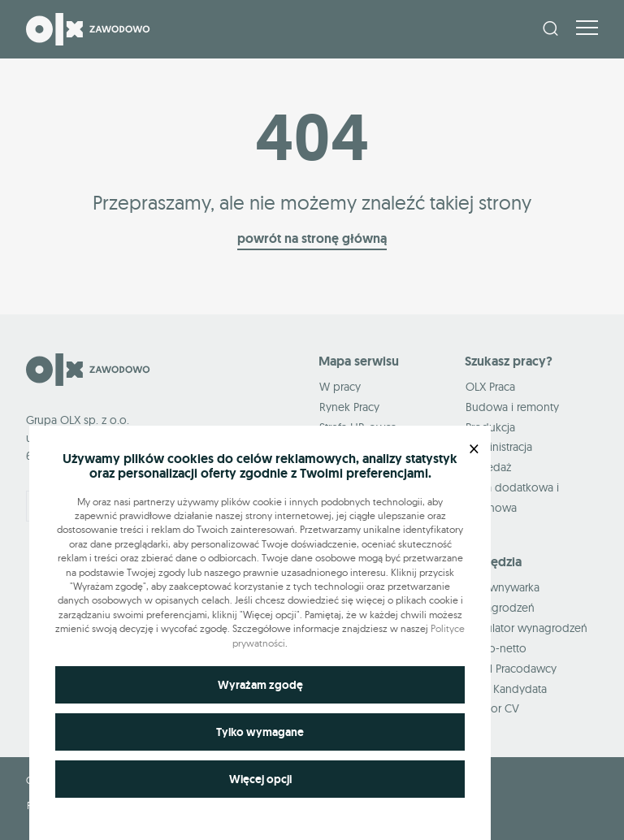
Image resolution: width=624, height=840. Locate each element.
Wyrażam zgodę (260, 685)
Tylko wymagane (260, 732)
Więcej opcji (260, 779)
